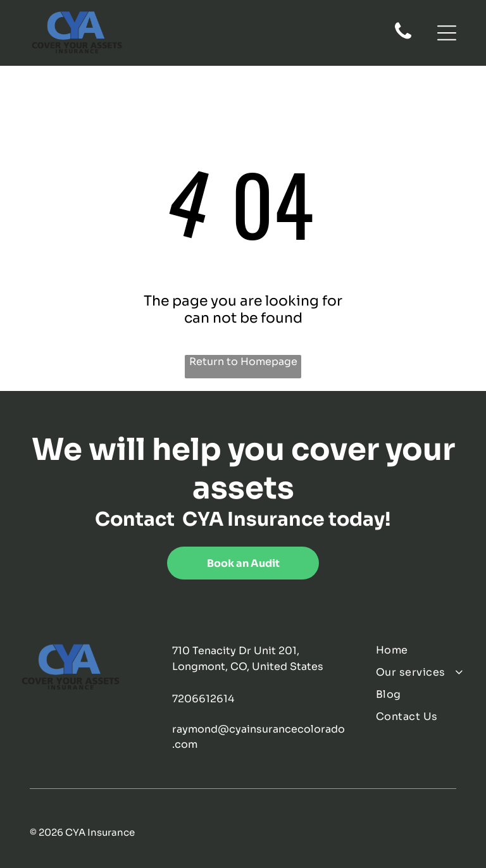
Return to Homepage (243, 362)
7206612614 (203, 699)
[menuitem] (421, 650)
